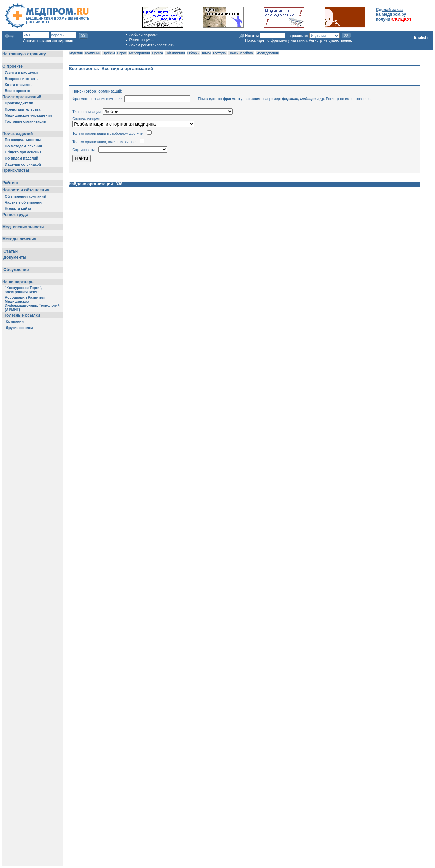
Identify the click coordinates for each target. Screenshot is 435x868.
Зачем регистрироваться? (152, 45)
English (421, 37)
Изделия (76, 53)
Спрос (122, 53)
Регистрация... (142, 40)
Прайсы (109, 53)
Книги (206, 53)
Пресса (157, 53)
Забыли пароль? (144, 35)
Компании (93, 53)
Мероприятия (139, 53)
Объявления (175, 53)
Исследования (267, 53)
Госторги (220, 53)
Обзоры (193, 53)
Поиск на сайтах (241, 53)
